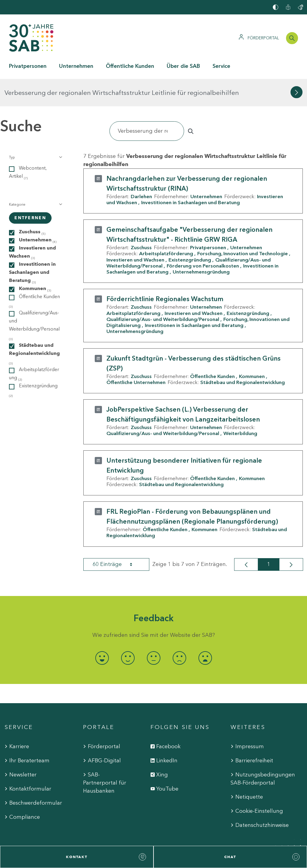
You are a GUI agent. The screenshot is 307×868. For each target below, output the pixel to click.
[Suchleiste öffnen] (292, 38)
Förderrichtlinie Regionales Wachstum (165, 272)
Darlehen (141, 169)
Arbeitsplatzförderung (166, 226)
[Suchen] (147, 104)
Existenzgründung (190, 232)
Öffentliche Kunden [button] (130, 66)
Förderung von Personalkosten (203, 238)
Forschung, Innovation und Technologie (243, 226)
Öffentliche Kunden (212, 349)
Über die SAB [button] (183, 66)
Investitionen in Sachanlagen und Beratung (191, 175)
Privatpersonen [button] (28, 66)
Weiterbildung (240, 406)
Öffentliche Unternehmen (136, 355)
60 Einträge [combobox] (118, 537)
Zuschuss (141, 220)
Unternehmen (206, 169)
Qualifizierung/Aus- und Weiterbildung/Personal (163, 292)
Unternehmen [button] (76, 66)
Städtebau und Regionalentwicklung (243, 355)
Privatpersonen (208, 220)
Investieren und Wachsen (135, 232)
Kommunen (252, 349)
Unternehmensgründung (201, 244)
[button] (35, 130)
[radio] (102, 631)
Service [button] (221, 66)
